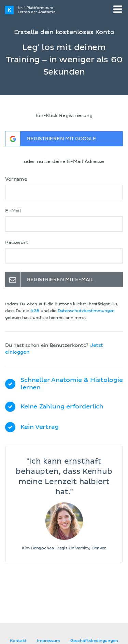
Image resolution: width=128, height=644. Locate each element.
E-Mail (13, 211)
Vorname (16, 179)
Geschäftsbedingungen (94, 641)
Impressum (48, 641)
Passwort (17, 243)
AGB (35, 311)
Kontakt (18, 641)
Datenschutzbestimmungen (86, 311)
